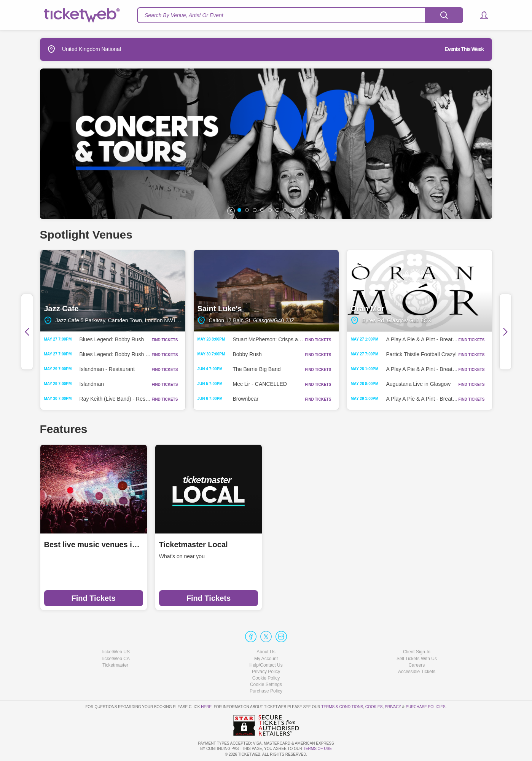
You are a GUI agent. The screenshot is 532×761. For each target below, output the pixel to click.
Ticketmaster (115, 665)
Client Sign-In (417, 652)
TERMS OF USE (318, 749)
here (206, 707)
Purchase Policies (425, 707)
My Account (266, 659)
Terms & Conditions (342, 707)
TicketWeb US (115, 652)
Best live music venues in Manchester (94, 544)
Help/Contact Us (266, 665)
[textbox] (300, 15)
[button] (480, 15)
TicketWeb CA (115, 659)
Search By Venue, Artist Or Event (184, 15)
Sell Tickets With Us (417, 659)
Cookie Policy (266, 678)
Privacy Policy (266, 672)
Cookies (374, 707)
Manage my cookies (266, 685)
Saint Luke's (266, 291)
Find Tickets (93, 598)
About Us (266, 652)
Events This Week (464, 49)
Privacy (393, 707)
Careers (417, 665)
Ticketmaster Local (194, 544)
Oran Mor (420, 291)
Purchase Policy (266, 691)
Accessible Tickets (417, 672)
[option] (266, 144)
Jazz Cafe (113, 291)
